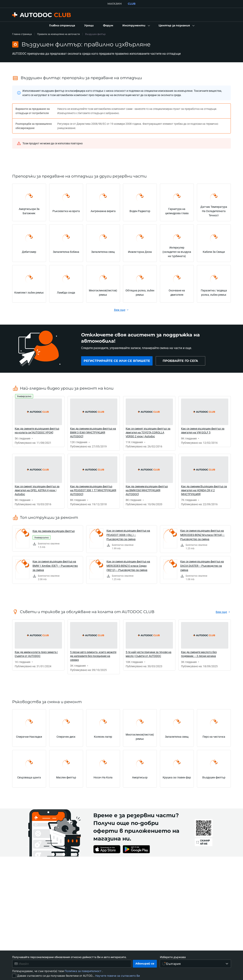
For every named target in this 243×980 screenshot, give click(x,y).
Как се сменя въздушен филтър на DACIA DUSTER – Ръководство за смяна (202, 566)
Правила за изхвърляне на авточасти (58, 34)
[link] (62, 26)
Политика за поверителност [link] (83, 971)
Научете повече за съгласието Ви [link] (118, 976)
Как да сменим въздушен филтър (54, 531)
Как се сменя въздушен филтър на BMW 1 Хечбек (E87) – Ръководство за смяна (55, 566)
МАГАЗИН (115, 4)
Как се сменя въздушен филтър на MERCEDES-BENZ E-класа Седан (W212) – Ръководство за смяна (128, 566)
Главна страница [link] (22, 34)
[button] (136, 26)
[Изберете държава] (195, 964)
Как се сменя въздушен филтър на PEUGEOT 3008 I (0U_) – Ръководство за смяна (128, 535)
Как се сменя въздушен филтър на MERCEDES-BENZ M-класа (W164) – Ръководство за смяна (202, 535)
